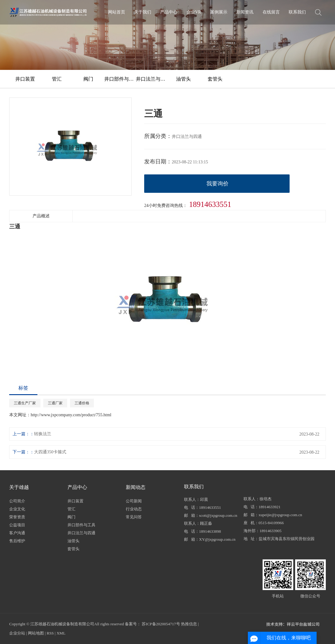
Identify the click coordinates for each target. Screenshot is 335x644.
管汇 (57, 79)
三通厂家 (55, 403)
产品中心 (169, 12)
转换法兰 (43, 434)
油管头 (183, 79)
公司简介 (17, 501)
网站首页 (117, 12)
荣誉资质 (17, 517)
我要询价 (218, 184)
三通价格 (82, 403)
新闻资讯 (245, 12)
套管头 (215, 79)
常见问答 (134, 517)
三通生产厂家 (25, 403)
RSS (50, 633)
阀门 (88, 79)
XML (61, 633)
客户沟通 (17, 533)
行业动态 (134, 509)
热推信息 (189, 624)
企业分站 (17, 633)
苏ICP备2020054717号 (161, 624)
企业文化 (17, 509)
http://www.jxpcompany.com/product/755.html (71, 415)
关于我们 (143, 12)
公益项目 (17, 525)
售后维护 (17, 541)
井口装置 (25, 79)
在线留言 (271, 12)
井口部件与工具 (120, 79)
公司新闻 (134, 501)
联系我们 (297, 12)
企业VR (194, 12)
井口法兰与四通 (152, 79)
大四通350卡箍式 (50, 452)
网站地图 (36, 633)
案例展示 (219, 12)
